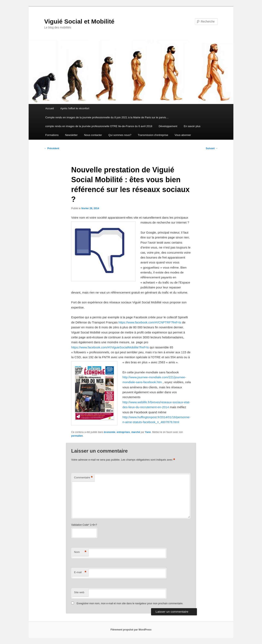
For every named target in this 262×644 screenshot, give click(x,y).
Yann (148, 432)
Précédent (52, 148)
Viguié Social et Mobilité (79, 21)
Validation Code (80, 525)
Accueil (50, 108)
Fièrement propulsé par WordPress (131, 630)
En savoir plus (192, 126)
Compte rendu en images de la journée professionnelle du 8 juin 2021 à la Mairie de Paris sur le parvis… (107, 117)
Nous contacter (93, 135)
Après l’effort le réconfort (75, 108)
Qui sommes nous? (120, 135)
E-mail (80, 572)
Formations (52, 135)
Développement (168, 126)
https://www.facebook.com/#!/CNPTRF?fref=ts (150, 322)
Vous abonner (183, 135)
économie (110, 432)
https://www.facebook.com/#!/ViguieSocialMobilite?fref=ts (110, 347)
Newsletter (71, 135)
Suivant (212, 148)
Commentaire (83, 478)
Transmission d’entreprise (153, 135)
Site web (79, 592)
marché (136, 432)
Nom (80, 552)
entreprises (123, 432)
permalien (77, 436)
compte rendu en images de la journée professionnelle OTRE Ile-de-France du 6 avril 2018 (99, 126)
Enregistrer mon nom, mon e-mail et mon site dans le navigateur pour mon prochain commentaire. (130, 603)
